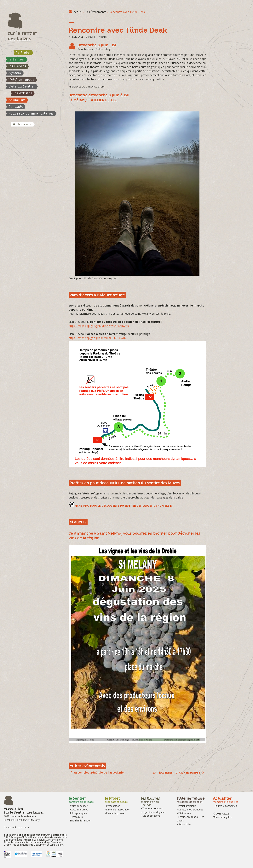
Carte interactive (79, 810)
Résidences (185, 813)
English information (81, 821)
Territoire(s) (77, 817)
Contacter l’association (16, 828)
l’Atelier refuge (21, 80)
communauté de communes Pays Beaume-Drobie (32, 843)
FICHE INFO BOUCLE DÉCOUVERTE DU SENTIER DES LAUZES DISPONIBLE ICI (124, 506)
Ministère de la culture (52, 837)
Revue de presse (115, 813)
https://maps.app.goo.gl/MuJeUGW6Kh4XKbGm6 (99, 326)
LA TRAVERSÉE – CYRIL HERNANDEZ (177, 772)
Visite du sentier (79, 806)
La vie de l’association (118, 810)
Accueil (78, 12)
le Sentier (17, 59)
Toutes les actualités (226, 806)
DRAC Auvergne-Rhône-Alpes (20, 837)
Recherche (22, 124)
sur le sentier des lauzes (22, 36)
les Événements (96, 12)
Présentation (113, 806)
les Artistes (23, 93)
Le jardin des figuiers (154, 812)
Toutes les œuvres (152, 808)
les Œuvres (17, 66)
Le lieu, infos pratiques (191, 810)
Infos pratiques (78, 813)
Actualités (17, 100)
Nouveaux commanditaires (31, 113)
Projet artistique (187, 806)
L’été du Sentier (22, 86)
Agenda (15, 73)
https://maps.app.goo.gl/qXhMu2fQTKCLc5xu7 (98, 338)
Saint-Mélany (57, 845)
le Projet (23, 53)
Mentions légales (222, 817)
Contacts (16, 107)
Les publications (151, 816)
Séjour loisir (185, 824)
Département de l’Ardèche (18, 840)
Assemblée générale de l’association (100, 772)
